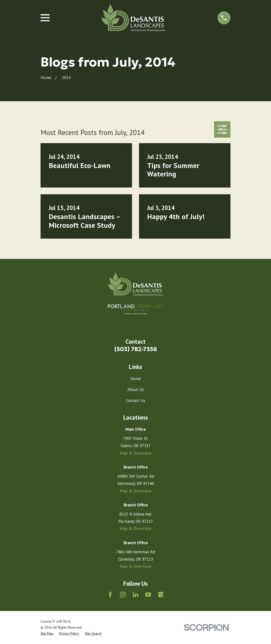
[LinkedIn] (136, 595)
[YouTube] (148, 595)
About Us (136, 389)
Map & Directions (136, 453)
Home (136, 379)
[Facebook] (110, 595)
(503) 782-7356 (136, 349)
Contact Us (136, 401)
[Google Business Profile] (161, 595)
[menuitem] (47, 634)
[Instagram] (123, 595)
